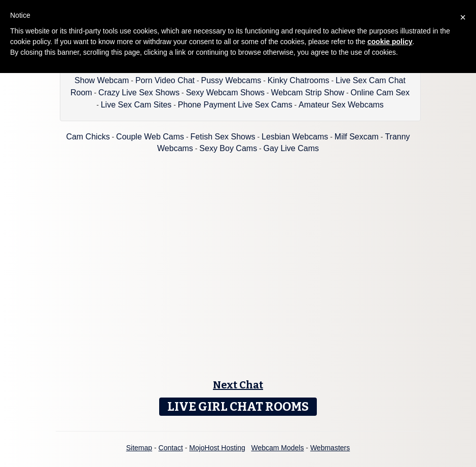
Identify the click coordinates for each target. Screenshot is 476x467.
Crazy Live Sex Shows (139, 93)
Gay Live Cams (291, 148)
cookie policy (390, 42)
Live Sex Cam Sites (136, 105)
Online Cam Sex (380, 93)
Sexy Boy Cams (228, 148)
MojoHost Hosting (217, 448)
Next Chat (238, 385)
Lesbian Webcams (295, 137)
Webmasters (330, 448)
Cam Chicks (88, 137)
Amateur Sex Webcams (341, 105)
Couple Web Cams (150, 137)
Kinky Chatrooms (299, 80)
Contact (171, 448)
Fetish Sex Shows (223, 137)
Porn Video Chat (165, 80)
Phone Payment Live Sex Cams (235, 105)
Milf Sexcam (357, 137)
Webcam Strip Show (307, 93)
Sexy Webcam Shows (225, 93)
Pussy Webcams (231, 80)
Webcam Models (277, 448)
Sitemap (139, 448)
